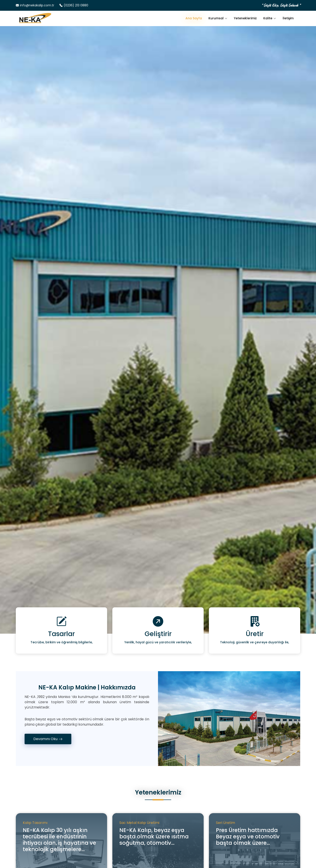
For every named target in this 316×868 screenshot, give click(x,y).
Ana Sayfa (194, 18)
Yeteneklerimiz (245, 18)
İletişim (288, 18)
